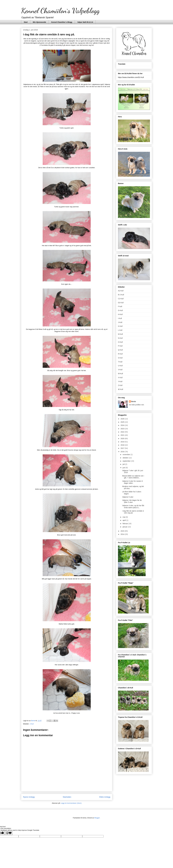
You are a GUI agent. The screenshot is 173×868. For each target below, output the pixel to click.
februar (125, 524)
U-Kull (120, 366)
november (127, 455)
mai (124, 517)
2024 (123, 425)
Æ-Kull (120, 389)
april (124, 520)
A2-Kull (121, 291)
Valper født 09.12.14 (85, 22)
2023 (123, 429)
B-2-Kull (121, 295)
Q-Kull (120, 350)
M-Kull (120, 334)
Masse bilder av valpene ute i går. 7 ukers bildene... (133, 477)
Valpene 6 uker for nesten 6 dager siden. (132, 482)
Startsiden (67, 797)
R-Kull (120, 354)
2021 (123, 435)
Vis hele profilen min (136, 405)
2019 (123, 442)
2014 (123, 534)
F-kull (120, 306)
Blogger (97, 818)
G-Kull (120, 310)
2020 (123, 439)
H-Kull (120, 314)
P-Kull (120, 346)
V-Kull (120, 370)
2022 (123, 432)
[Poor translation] (9, 833)
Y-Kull (120, 382)
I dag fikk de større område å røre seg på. (133, 512)
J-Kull (32, 724)
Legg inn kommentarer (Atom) (71, 803)
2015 (123, 531)
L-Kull (120, 330)
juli (124, 464)
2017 (123, 448)
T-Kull (120, 362)
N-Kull (120, 338)
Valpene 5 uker (128, 497)
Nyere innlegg (29, 797)
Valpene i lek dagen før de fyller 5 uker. (132, 501)
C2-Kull (121, 299)
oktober (126, 458)
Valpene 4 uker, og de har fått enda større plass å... (133, 507)
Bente (134, 401)
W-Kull (120, 374)
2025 (123, 422)
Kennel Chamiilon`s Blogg (62, 22)
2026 (123, 419)
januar (125, 527)
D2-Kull (121, 303)
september (127, 461)
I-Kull (120, 318)
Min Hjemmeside (39, 22)
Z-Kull (120, 385)
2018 (123, 445)
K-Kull (120, 326)
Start (26, 22)
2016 (123, 452)
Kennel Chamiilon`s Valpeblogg (60, 11)
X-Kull (120, 378)
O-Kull (120, 342)
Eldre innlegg (105, 797)
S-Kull (120, 358)
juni (124, 468)
